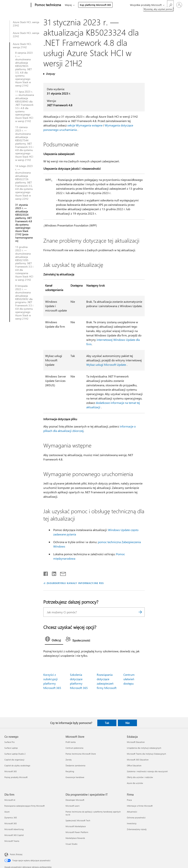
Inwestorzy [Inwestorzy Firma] (132, 823)
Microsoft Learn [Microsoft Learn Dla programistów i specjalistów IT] (73, 806)
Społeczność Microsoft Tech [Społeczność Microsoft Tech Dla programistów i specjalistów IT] (78, 820)
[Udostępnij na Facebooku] (46, 573)
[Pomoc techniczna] (47, 5)
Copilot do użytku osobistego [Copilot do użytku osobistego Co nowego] (17, 765)
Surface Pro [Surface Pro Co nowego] (9, 742)
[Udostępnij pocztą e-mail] (61, 573)
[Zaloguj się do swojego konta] (179, 5)
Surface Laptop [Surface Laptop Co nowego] (11, 748)
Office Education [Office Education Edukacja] (134, 765)
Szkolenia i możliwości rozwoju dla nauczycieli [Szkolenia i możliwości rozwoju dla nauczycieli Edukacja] (147, 771)
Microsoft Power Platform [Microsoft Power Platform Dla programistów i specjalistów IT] (77, 832)
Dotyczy (50, 74)
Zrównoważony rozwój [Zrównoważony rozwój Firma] (137, 829)
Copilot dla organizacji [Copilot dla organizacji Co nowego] (14, 760)
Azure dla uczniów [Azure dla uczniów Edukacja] (135, 783)
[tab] (54, 640)
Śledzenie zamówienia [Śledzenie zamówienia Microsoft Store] (75, 765)
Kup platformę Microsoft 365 (95, 5)
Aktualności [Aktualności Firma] (132, 812)
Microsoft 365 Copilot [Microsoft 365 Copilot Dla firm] (14, 835)
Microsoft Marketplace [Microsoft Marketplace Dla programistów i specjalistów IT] (76, 826)
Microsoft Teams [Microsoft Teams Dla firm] (12, 841)
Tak (107, 723)
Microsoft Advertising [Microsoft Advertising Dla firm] (14, 829)
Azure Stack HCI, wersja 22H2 (26, 35)
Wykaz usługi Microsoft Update (106, 365)
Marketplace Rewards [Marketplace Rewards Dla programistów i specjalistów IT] (75, 838)
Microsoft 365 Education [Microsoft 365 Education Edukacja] (138, 760)
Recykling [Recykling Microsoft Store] (70, 771)
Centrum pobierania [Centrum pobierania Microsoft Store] (74, 748)
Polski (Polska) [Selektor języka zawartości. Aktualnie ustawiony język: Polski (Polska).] (16, 854)
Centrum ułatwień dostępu (129, 679)
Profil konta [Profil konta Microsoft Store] (71, 742)
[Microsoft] (17, 5)
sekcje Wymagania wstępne (85, 125)
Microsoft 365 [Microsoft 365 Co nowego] (11, 771)
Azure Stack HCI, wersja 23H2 (26, 24)
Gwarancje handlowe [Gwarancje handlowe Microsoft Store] (75, 777)
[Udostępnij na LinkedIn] (53, 573)
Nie (128, 723)
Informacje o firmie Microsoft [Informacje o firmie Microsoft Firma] (140, 806)
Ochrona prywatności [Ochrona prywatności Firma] (136, 818)
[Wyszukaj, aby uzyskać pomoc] (170, 5)
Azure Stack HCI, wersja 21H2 (22, 46)
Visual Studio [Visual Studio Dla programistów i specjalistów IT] (71, 844)
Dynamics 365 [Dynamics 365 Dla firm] (11, 818)
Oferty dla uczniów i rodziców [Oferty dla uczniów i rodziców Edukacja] (140, 777)
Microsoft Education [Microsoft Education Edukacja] (136, 742)
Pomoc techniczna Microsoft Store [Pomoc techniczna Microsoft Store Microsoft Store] (81, 754)
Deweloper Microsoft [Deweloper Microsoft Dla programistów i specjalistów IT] (75, 800)
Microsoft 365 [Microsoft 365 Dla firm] (11, 823)
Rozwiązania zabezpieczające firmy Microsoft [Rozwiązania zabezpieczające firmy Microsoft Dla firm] (25, 806)
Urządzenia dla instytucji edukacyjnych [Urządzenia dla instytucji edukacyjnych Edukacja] (144, 748)
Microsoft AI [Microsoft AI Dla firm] (10, 800)
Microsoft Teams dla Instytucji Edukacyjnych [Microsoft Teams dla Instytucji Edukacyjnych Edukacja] (146, 754)
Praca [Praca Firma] (129, 800)
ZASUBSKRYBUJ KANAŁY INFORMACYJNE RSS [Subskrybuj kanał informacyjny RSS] (75, 583)
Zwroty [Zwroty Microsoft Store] (69, 760)
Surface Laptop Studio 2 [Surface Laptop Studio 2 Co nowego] (15, 754)
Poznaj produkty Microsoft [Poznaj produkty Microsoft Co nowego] (16, 777)
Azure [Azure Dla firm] (7, 812)
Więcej (68, 5)
